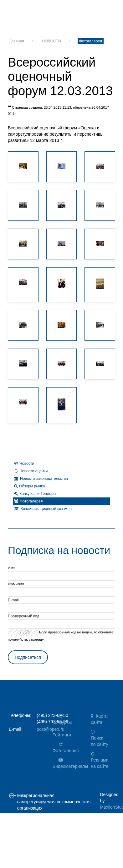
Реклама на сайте (100, 760)
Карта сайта (99, 719)
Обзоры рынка (29, 486)
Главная (17, 41)
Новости (24, 464)
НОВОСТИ (51, 41)
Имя (12, 568)
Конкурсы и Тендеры (35, 494)
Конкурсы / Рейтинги (62, 726)
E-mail (13, 600)
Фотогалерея (91, 41)
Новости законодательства (41, 479)
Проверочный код (23, 616)
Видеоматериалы (65, 763)
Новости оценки (31, 471)
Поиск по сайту (99, 738)
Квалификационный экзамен (43, 509)
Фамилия (16, 584)
